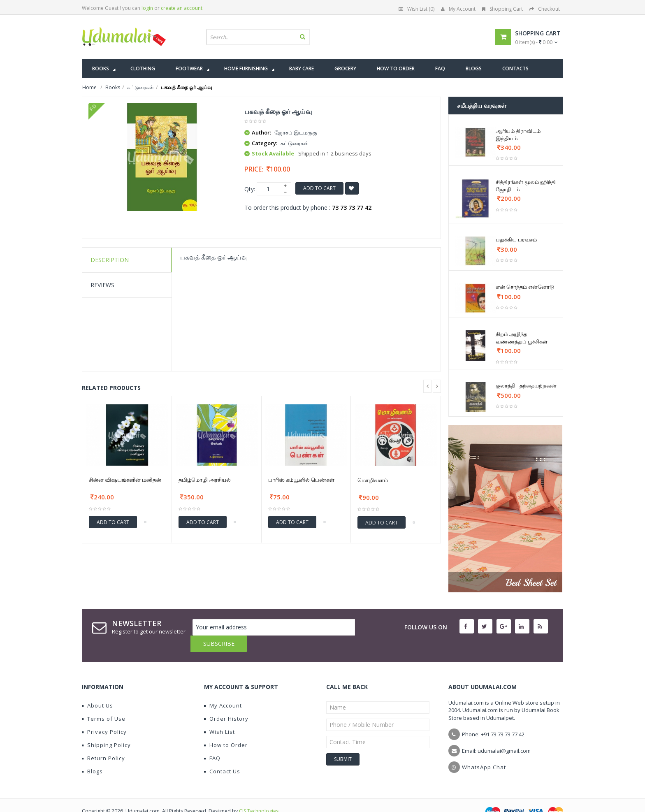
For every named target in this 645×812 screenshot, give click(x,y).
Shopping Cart (502, 9)
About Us (97, 689)
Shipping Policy (106, 728)
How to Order (226, 728)
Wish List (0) (416, 9)
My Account (458, 9)
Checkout (545, 9)
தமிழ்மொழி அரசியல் (205, 480)
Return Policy (103, 742)
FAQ (212, 742)
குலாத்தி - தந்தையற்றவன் (526, 385)
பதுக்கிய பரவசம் (516, 239)
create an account (182, 8)
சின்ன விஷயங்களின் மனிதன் (125, 480)
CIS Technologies (259, 795)
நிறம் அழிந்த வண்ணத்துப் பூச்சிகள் (522, 338)
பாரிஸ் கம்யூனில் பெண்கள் (301, 480)
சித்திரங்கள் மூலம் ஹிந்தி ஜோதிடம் (526, 186)
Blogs (92, 755)
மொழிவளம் (373, 480)
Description (110, 260)
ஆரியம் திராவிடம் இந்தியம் (518, 135)
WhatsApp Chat (484, 751)
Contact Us (222, 755)
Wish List (219, 715)
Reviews (102, 285)
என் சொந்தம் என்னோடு (525, 287)
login (147, 8)
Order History (226, 702)
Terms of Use (104, 702)
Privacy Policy (104, 715)
